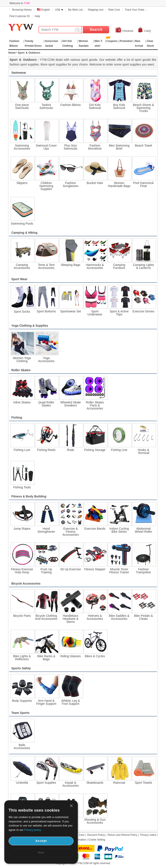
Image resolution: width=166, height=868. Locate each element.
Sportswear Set (71, 311)
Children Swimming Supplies (46, 186)
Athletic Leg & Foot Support (70, 702)
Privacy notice (148, 835)
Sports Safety (21, 668)
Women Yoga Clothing (22, 360)
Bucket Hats (95, 183)
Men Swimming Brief (119, 147)
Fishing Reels (46, 450)
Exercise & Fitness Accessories (71, 532)
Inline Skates (22, 402)
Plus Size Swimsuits (71, 147)
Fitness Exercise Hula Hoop (22, 571)
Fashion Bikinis (70, 105)
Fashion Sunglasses (70, 184)
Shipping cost (96, 10)
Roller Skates (21, 370)
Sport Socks (22, 312)
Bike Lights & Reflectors (22, 658)
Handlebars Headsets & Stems (70, 619)
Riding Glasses (70, 656)
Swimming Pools (22, 224)
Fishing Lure (22, 450)
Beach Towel (143, 145)
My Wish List (75, 10)
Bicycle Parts (22, 616)
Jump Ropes (22, 529)
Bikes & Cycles (95, 656)
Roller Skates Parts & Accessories (95, 405)
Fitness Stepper (95, 569)
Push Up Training (46, 571)
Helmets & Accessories (95, 617)
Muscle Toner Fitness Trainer (119, 571)
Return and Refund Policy (122, 835)
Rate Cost (114, 10)
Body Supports (22, 701)
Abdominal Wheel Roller (144, 530)
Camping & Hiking (24, 233)
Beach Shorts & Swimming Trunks (143, 108)
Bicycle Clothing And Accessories (46, 617)
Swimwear (19, 73)
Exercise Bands (95, 529)
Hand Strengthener (46, 530)
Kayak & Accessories (71, 784)
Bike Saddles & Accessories (119, 617)
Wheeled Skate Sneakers (71, 404)
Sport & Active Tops (119, 313)
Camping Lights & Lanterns (143, 266)
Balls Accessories (22, 747)
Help (38, 16)
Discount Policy (96, 835)
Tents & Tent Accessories (46, 266)
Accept (41, 841)
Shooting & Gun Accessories (95, 821)
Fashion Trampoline (144, 571)
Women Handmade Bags (119, 184)
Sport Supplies (46, 783)
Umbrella (22, 783)
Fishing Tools (22, 487)
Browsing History (22, 10)
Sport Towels (144, 783)
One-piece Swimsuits (22, 106)
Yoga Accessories (46, 360)
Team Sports (20, 713)
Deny (41, 853)
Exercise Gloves (143, 311)
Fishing (17, 417)
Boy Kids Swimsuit (119, 106)
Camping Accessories (22, 266)
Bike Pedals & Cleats (143, 617)
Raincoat (119, 783)
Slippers (22, 183)
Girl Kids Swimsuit (95, 106)
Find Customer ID (19, 16)
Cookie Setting (97, 840)
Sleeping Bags (70, 265)
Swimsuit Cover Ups (46, 147)
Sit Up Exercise (71, 569)
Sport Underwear (95, 313)
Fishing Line (119, 450)
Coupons (112, 41)
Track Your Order (135, 10)
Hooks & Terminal (143, 451)
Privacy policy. (33, 830)
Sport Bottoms (46, 311)
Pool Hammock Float (143, 184)
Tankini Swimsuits (46, 106)
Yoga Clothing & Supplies (30, 326)
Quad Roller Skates (46, 404)
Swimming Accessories (22, 147)
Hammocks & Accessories (95, 266)
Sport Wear (19, 279)
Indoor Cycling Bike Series (119, 530)
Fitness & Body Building (29, 496)
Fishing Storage (95, 450)
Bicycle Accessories (26, 583)
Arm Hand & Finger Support (46, 702)
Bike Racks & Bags (46, 658)
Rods (71, 450)
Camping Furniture (119, 266)
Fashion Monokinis (95, 147)
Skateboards (95, 783)
